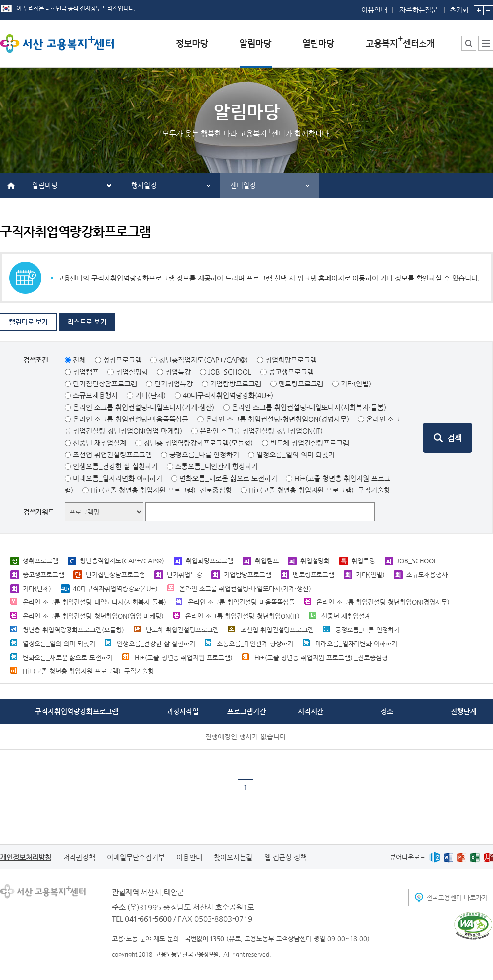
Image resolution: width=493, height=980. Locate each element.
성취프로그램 (122, 360)
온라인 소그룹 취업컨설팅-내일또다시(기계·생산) (144, 407)
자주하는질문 (419, 10)
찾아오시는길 (233, 857)
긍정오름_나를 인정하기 (204, 455)
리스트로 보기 (87, 322)
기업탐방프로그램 (236, 384)
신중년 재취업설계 (100, 443)
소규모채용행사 (95, 395)
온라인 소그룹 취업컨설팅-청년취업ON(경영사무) (277, 419)
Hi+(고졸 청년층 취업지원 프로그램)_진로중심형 (161, 490)
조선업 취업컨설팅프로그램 (112, 455)
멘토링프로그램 (301, 384)
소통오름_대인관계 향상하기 (216, 466)
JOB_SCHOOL (230, 372)
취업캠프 (86, 372)
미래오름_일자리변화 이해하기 (118, 478)
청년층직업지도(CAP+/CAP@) (203, 360)
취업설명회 (132, 372)
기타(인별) (356, 384)
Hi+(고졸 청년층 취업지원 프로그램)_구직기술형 (319, 490)
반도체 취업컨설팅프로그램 (310, 443)
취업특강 (178, 372)
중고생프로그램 (291, 372)
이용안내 (374, 10)
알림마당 (45, 185)
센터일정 (243, 185)
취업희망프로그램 (291, 360)
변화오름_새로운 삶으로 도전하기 (228, 478)
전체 (79, 360)
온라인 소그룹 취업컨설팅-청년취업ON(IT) (261, 431)
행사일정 (144, 185)
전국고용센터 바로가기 (457, 897)
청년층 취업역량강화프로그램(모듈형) (198, 443)
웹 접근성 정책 (285, 857)
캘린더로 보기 (28, 322)
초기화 (459, 7)
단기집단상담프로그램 (105, 384)
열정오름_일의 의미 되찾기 (296, 455)
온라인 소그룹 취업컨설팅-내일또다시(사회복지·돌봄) (309, 407)
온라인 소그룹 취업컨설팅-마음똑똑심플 (131, 419)
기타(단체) (150, 395)
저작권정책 (79, 857)
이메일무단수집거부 (136, 857)
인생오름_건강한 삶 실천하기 (115, 466)
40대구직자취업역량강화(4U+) (228, 395)
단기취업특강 (174, 384)
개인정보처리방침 (26, 857)
